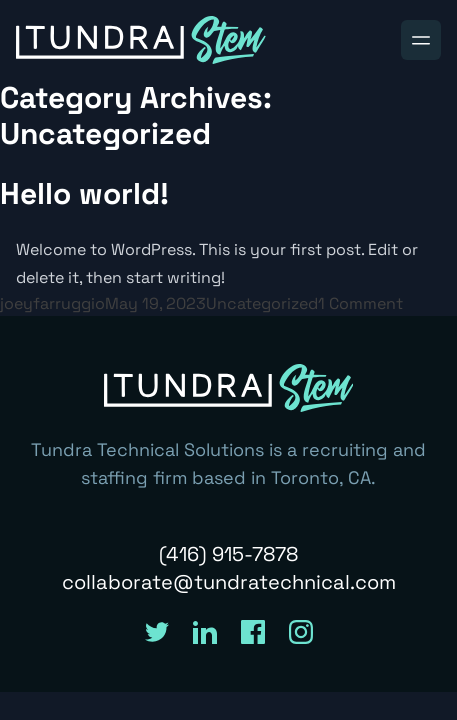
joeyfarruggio (52, 303)
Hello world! (84, 193)
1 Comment (360, 303)
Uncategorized (262, 303)
